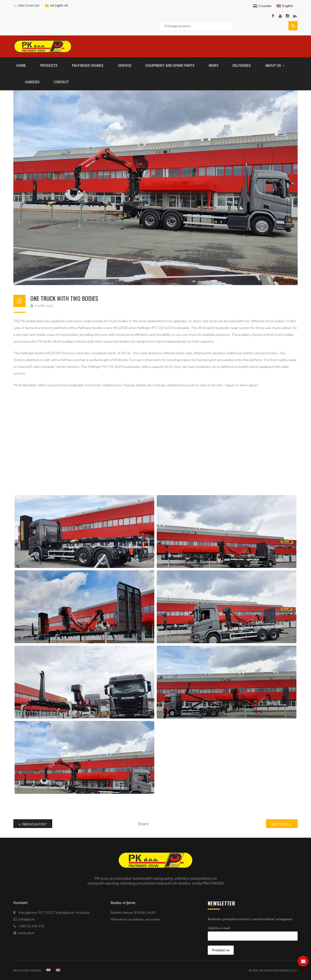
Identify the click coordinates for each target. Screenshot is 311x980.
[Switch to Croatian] (262, 6)
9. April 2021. (42, 306)
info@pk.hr (59, 5)
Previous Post (33, 824)
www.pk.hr (27, 933)
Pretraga (293, 26)
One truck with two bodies (64, 298)
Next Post (281, 824)
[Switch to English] (285, 6)
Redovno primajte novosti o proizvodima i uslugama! (250, 919)
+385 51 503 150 (28, 5)
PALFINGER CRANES (27, 970)
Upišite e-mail (219, 928)
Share (143, 824)
